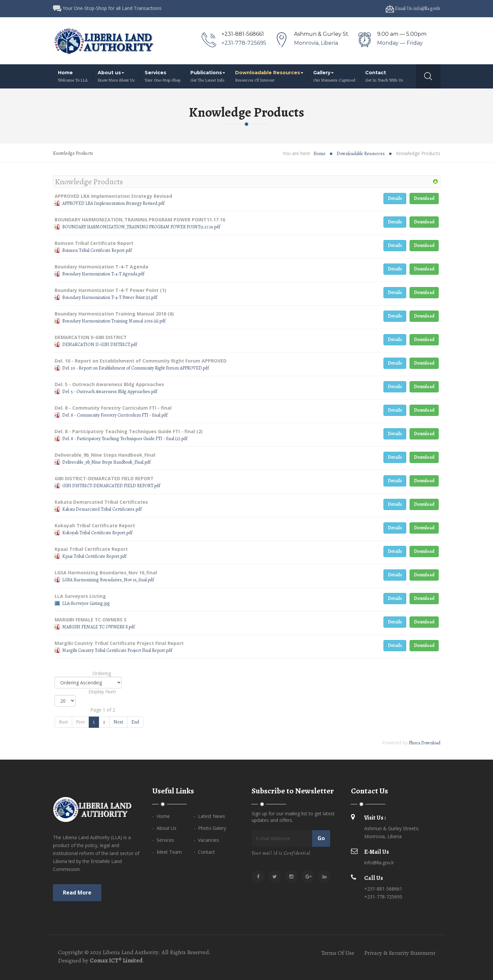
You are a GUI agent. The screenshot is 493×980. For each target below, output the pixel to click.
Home (73, 77)
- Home (161, 816)
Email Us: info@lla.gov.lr (413, 8)
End (135, 722)
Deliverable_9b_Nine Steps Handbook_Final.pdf (106, 462)
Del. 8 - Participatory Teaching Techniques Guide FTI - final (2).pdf (125, 439)
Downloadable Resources (269, 77)
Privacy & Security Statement (400, 953)
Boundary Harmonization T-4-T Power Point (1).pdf (110, 297)
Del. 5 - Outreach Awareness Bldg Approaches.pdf (110, 392)
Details (395, 198)
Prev (80, 722)
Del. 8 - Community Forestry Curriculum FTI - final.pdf (115, 415)
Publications (208, 77)
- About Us (164, 828)
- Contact (204, 852)
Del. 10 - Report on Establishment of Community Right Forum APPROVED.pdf (136, 368)
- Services (163, 840)
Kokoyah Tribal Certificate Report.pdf (97, 533)
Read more (77, 893)
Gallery (334, 77)
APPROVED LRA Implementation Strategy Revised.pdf (113, 203)
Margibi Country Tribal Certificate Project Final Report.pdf (117, 650)
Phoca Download (425, 743)
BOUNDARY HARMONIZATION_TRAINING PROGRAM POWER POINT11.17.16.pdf (141, 227)
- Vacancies (206, 840)
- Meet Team (167, 852)
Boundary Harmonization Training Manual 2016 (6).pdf (114, 321)
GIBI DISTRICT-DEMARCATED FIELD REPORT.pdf (111, 486)
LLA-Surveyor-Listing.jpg (86, 603)
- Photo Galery (210, 828)
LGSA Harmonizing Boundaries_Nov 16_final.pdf (108, 580)
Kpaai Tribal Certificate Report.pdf (94, 556)
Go (321, 838)
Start (63, 722)
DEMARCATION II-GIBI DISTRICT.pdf (100, 345)
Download (424, 198)
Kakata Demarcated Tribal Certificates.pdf (102, 509)
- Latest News (209, 816)
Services (163, 77)
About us (116, 77)
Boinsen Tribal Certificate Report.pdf (97, 250)
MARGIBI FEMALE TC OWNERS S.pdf (99, 627)
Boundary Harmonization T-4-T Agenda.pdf (103, 274)
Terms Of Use (338, 953)
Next (118, 722)
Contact (384, 77)
